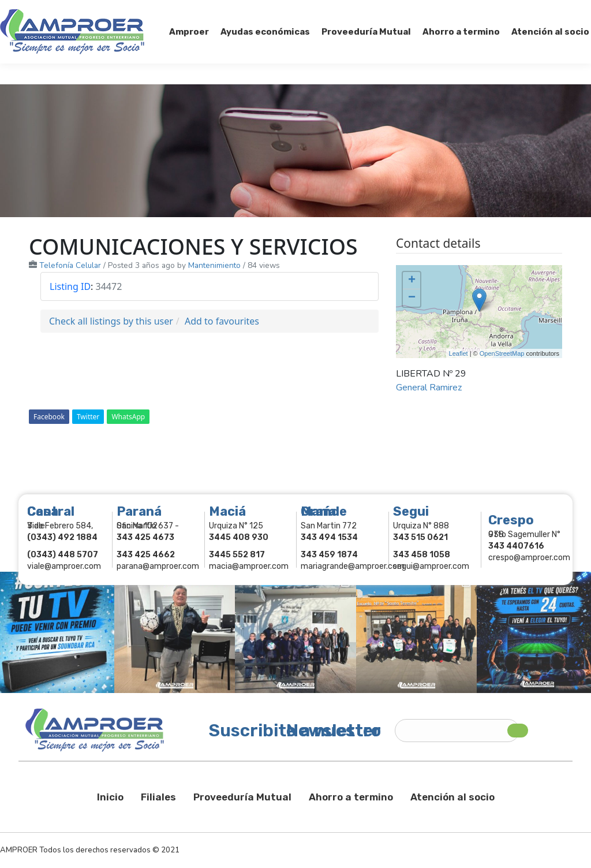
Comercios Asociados (518, 10)
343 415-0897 (129, 11)
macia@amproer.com (249, 566)
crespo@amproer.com (529, 558)
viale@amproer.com (64, 566)
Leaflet (459, 353)
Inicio (110, 797)
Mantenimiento (214, 265)
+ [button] (412, 281)
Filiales (158, 797)
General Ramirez (429, 388)
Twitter (88, 417)
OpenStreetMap (502, 353)
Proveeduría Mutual (242, 797)
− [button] (412, 298)
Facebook (49, 417)
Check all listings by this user (111, 321)
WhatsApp (128, 417)
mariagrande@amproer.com (353, 566)
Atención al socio (452, 797)
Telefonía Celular (70, 265)
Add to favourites (222, 321)
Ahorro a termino (351, 797)
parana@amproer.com (158, 566)
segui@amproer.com (431, 566)
